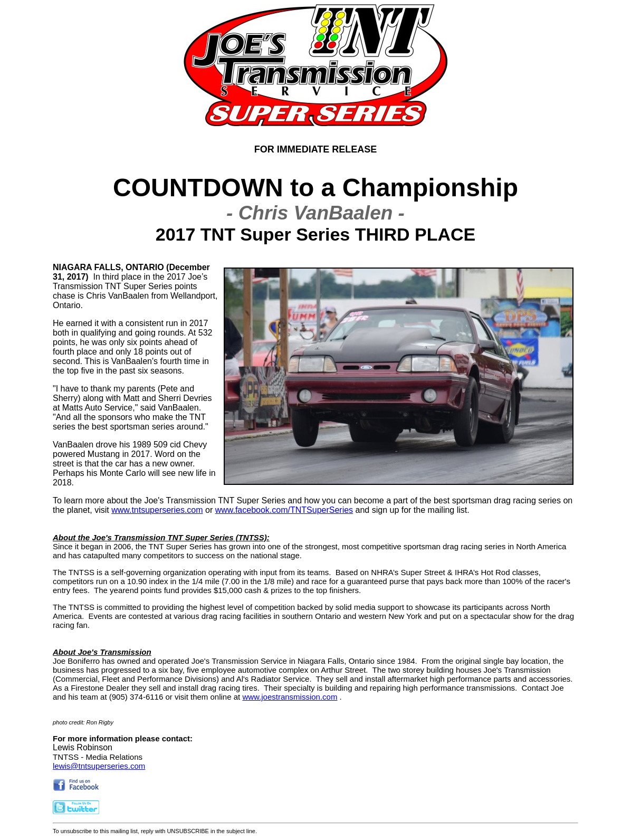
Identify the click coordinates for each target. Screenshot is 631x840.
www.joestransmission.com (290, 697)
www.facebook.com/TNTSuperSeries (284, 510)
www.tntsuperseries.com (157, 510)
